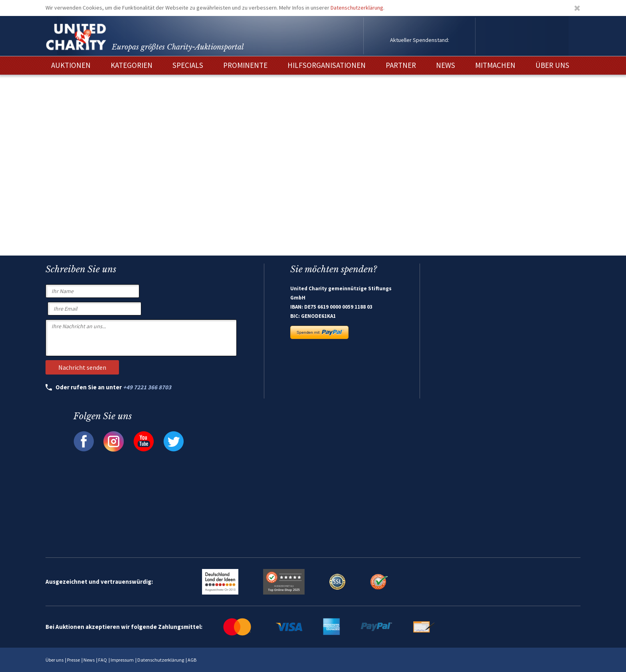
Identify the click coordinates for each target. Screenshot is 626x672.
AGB (192, 660)
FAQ (103, 660)
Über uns (54, 660)
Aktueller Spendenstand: (420, 40)
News (89, 660)
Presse (73, 660)
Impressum (122, 660)
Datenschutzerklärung (357, 8)
